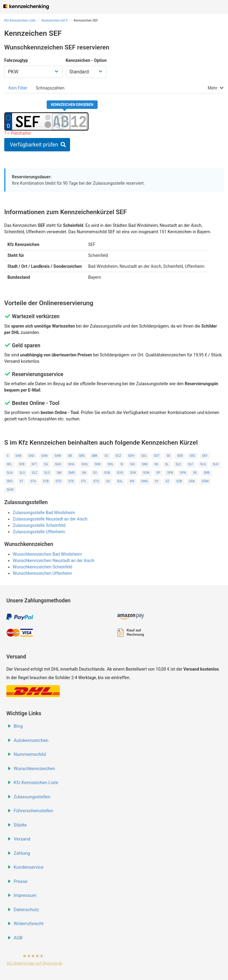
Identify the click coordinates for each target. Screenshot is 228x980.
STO (96, 481)
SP (158, 473)
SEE (193, 456)
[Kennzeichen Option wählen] (86, 72)
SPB (170, 473)
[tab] (18, 88)
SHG (84, 464)
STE (71, 481)
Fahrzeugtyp (16, 60)
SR (195, 473)
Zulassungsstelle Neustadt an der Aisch (50, 519)
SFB (22, 464)
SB (70, 456)
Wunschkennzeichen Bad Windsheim (47, 554)
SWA (144, 481)
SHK (98, 464)
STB (46, 481)
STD (58, 481)
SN (84, 473)
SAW (58, 456)
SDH (131, 456)
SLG (203, 464)
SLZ (35, 473)
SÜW (10, 490)
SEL (9, 464)
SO (95, 473)
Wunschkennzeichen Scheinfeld (43, 567)
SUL (120, 481)
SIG (132, 464)
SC (106, 456)
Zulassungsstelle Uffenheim (39, 532)
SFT (34, 464)
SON (146, 473)
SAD (31, 456)
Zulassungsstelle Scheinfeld (39, 525)
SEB (180, 456)
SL (167, 464)
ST (22, 481)
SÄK (192, 481)
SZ (168, 481)
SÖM (205, 481)
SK (156, 464)
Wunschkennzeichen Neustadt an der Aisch (54, 561)
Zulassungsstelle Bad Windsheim (44, 513)
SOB (107, 473)
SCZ (118, 456)
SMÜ (72, 473)
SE (168, 456)
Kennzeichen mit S (55, 20)
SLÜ (47, 473)
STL (84, 481)
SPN (183, 473)
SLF (191, 464)
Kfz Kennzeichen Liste (20, 20)
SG (46, 464)
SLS (22, 473)
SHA (71, 464)
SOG (120, 473)
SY (157, 481)
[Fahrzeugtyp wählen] (33, 72)
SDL (144, 456)
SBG (82, 456)
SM (59, 473)
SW (132, 481)
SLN (10, 473)
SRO (10, 481)
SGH (58, 464)
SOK (133, 473)
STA (33, 481)
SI (122, 464)
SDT (157, 456)
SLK (216, 464)
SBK (94, 456)
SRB (207, 473)
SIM (145, 464)
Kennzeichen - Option (86, 60)
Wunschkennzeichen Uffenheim (42, 573)
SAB (18, 456)
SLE (178, 464)
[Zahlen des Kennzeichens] (79, 121)
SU (108, 481)
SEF (205, 456)
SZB (179, 481)
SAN (44, 456)
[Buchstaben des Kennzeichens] (61, 121)
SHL (111, 464)
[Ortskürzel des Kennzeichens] (28, 121)
